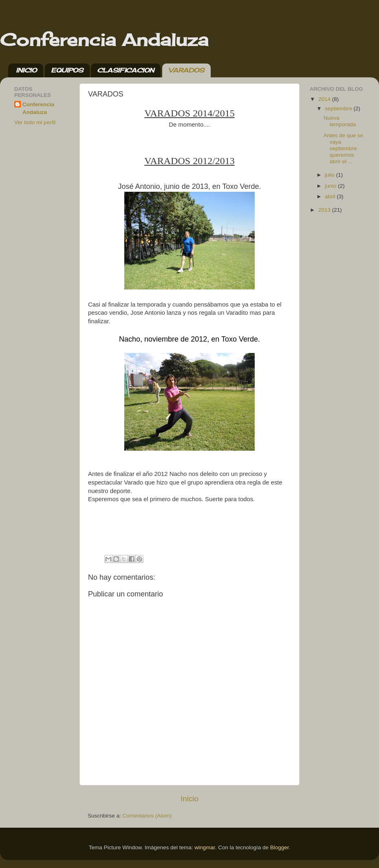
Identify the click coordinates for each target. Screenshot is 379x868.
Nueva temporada (340, 121)
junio (331, 186)
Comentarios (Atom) (147, 816)
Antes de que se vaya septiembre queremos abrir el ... (344, 149)
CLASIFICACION (126, 70)
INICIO (26, 70)
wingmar (205, 847)
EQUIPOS (67, 70)
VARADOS (186, 70)
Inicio (189, 799)
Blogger (280, 847)
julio (331, 175)
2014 (325, 99)
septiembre (339, 108)
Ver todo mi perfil (35, 122)
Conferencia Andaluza (104, 40)
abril (331, 196)
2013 (325, 210)
